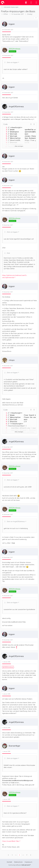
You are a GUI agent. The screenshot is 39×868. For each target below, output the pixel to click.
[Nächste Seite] (31, 855)
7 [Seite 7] (27, 855)
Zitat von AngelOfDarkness (16, 521)
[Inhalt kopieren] (34, 124)
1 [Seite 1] (12, 855)
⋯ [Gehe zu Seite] (16, 855)
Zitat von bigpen (12, 62)
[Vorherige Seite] (8, 855)
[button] (31, 124)
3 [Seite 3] (19, 855)
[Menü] (36, 3)
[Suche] (26, 3)
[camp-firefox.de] (3, 3)
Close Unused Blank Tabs (11, 841)
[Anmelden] (31, 3)
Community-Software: (20, 865)
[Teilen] (36, 18)
